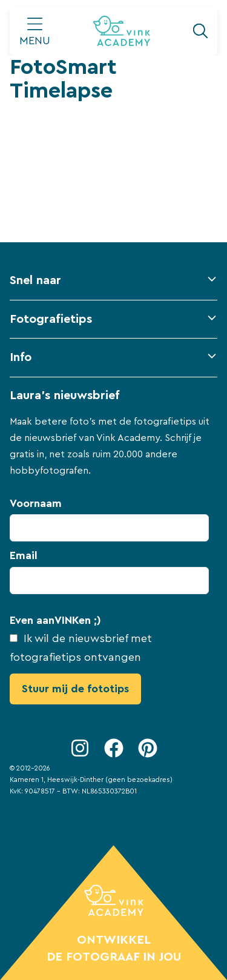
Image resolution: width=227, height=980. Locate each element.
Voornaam (36, 503)
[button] (113, 286)
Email (24, 555)
